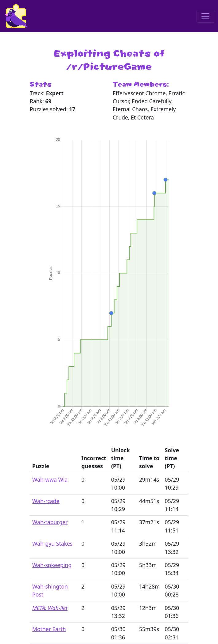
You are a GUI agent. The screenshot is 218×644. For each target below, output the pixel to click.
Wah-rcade (46, 501)
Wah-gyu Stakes (52, 544)
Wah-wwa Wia (50, 479)
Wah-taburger (50, 522)
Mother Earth (49, 629)
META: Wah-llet (50, 608)
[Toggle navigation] (205, 16)
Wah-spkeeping (52, 565)
